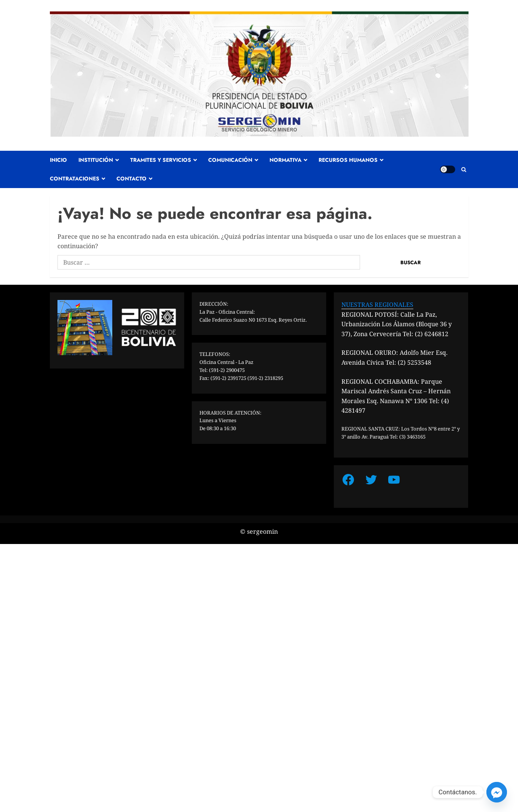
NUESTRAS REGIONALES (377, 305)
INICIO (58, 160)
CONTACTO (131, 179)
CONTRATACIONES (75, 179)
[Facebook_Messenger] (497, 792)
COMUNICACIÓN (230, 160)
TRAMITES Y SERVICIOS (161, 160)
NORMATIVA (285, 160)
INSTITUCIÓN (96, 160)
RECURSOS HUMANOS (348, 160)
